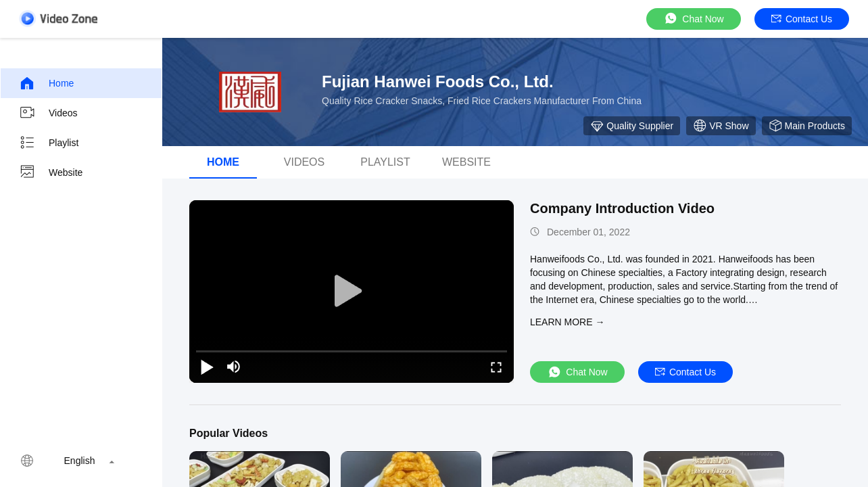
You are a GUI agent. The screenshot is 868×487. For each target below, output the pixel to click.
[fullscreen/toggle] (496, 367)
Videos (48, 113)
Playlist (49, 143)
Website (51, 172)
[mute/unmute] (234, 367)
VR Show (721, 126)
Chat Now (693, 19)
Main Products (807, 126)
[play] (352, 292)
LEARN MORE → (567, 322)
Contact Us (802, 19)
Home (46, 83)
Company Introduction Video (622, 208)
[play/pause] (207, 367)
